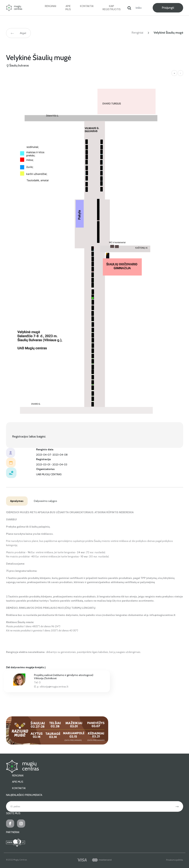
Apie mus (68, 8)
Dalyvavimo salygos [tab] (45, 501)
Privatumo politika (175, 860)
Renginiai (51, 6)
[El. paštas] (89, 806)
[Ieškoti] (140, 8)
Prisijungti (168, 8)
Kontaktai (87, 6)
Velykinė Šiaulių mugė (168, 33)
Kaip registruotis (112, 8)
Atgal (18, 33)
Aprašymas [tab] (17, 501)
